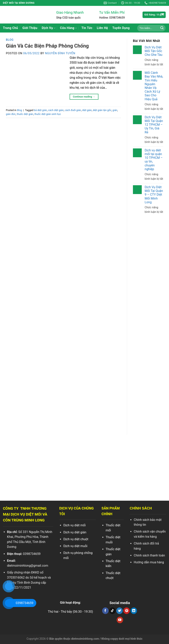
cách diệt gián (56, 110)
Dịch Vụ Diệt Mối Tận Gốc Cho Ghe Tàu (153, 51)
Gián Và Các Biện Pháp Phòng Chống (47, 46)
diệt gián (87, 110)
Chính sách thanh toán (149, 555)
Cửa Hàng (69, 28)
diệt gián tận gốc (102, 110)
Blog (10, 40)
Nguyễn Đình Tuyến (60, 53)
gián (115, 110)
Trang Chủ (10, 28)
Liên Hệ (102, 28)
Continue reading (84, 97)
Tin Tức (87, 28)
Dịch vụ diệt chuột (76, 539)
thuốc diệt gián (25, 114)
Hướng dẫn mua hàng (149, 562)
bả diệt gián (40, 110)
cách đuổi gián (73, 110)
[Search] (162, 28)
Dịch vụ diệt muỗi (75, 546)
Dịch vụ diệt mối (75, 525)
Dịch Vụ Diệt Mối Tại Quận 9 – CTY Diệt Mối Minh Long (154, 195)
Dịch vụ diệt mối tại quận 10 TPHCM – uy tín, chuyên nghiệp (154, 160)
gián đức (11, 114)
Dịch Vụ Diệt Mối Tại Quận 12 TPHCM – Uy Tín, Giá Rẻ (154, 125)
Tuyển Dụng (121, 28)
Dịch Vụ (49, 28)
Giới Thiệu (30, 28)
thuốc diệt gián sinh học (48, 114)
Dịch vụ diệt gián (75, 532)
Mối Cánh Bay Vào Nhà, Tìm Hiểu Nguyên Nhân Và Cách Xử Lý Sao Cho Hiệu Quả (154, 86)
